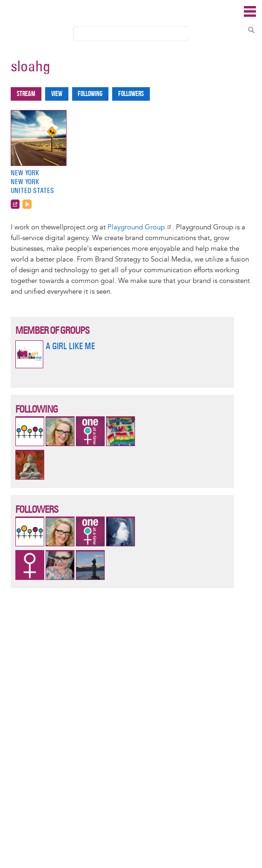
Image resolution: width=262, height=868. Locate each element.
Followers (131, 94)
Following (90, 94)
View (57, 94)
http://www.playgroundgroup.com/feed (27, 204)
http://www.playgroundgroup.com (15, 204)
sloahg (30, 66)
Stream (26, 94)
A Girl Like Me (70, 346)
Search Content (251, 30)
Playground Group (140, 227)
